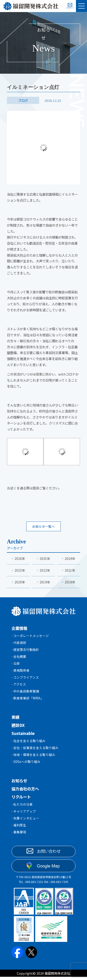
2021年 (70, 571)
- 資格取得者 (21, 672)
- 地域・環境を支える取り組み (33, 758)
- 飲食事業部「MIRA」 (28, 701)
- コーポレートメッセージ (30, 637)
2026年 (20, 559)
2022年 (45, 571)
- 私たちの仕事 (22, 809)
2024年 (70, 559)
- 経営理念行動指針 (25, 651)
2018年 (70, 583)
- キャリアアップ (24, 816)
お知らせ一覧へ (43, 526)
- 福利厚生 (19, 830)
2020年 (20, 583)
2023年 (20, 571)
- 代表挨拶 (19, 644)
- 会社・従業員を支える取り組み (35, 751)
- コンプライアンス (25, 680)
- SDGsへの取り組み (26, 766)
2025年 (45, 559)
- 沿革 (16, 665)
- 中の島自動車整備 (25, 694)
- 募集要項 (19, 837)
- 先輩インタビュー (25, 823)
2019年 (45, 583)
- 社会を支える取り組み (29, 744)
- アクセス (19, 687)
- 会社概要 (19, 658)
